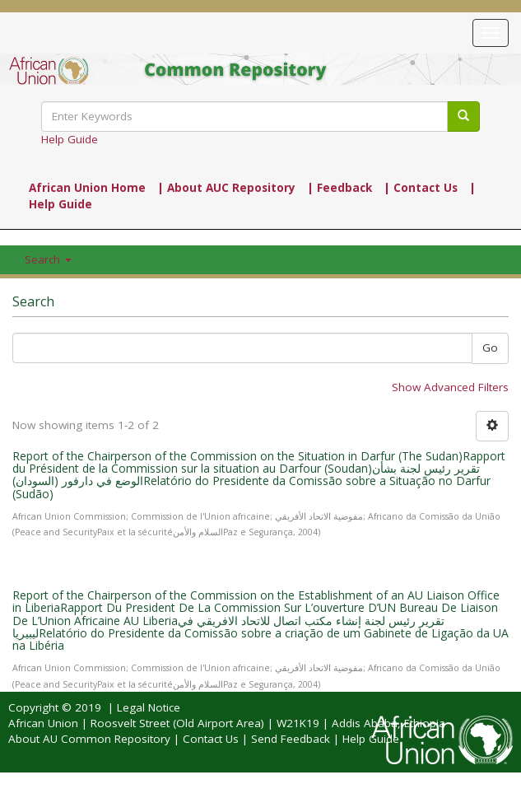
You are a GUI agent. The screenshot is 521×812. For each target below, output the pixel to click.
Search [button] (48, 259)
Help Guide (70, 139)
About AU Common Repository (89, 739)
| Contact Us (421, 188)
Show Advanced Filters (450, 387)
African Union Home (87, 188)
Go (490, 348)
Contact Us (211, 739)
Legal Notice (149, 707)
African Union (43, 723)
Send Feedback (291, 739)
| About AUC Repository (226, 188)
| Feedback (340, 188)
